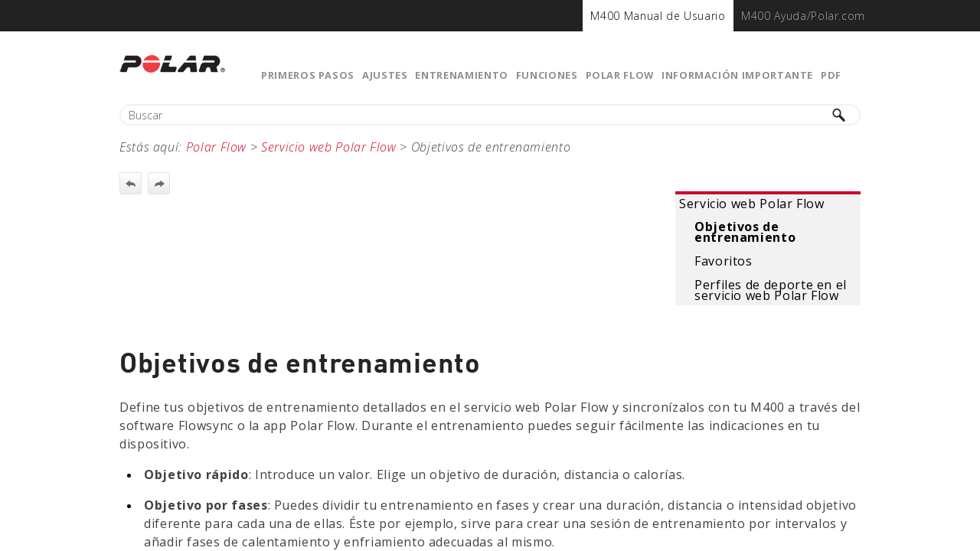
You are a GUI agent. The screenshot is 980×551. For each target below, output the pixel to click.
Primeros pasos (308, 75)
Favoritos (724, 261)
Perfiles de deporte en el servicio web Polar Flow (771, 290)
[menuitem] (658, 16)
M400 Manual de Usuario (658, 16)
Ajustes (385, 75)
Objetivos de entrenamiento (745, 232)
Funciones (547, 75)
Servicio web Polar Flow (752, 204)
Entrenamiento (461, 75)
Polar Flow (620, 75)
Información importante (737, 75)
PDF (831, 75)
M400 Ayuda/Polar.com (803, 16)
